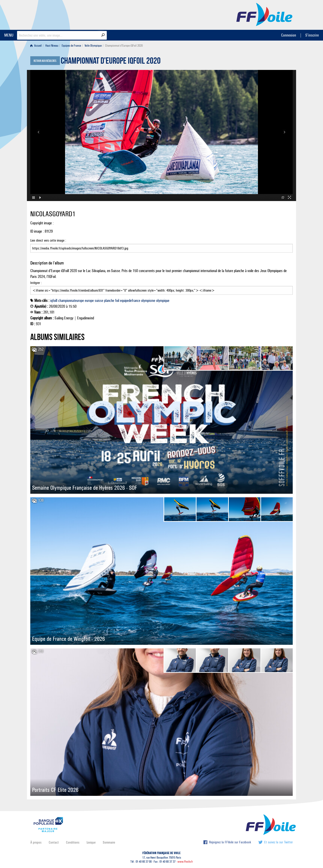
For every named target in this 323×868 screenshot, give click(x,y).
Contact (54, 842)
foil (117, 301)
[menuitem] (37, 46)
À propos (36, 842)
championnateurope (71, 301)
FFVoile (264, 14)
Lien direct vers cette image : (161, 245)
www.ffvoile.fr (185, 862)
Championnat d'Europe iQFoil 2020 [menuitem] (124, 46)
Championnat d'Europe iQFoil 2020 (111, 62)
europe (89, 301)
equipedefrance (130, 301)
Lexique (91, 842)
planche (109, 301)
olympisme (148, 301)
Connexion (289, 35)
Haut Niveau (52, 46)
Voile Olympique (93, 46)
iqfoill (54, 301)
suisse (99, 301)
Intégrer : (161, 288)
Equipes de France (71, 46)
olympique (163, 301)
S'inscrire (312, 35)
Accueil (36, 46)
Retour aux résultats (45, 61)
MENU (9, 35)
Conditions (73, 842)
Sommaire (109, 842)
